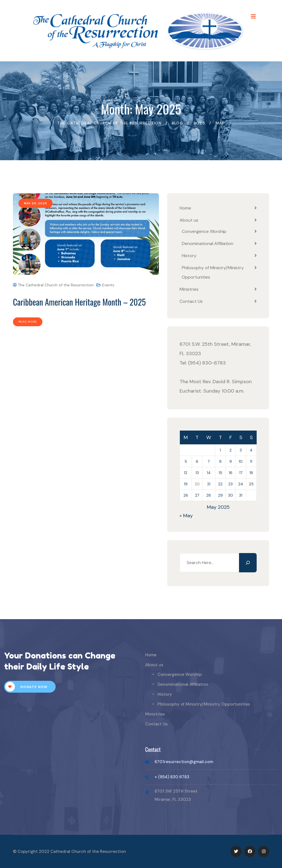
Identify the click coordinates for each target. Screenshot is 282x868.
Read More (28, 322)
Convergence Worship (204, 231)
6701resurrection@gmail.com (184, 762)
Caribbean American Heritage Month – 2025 (79, 302)
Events (108, 285)
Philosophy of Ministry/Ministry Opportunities (204, 704)
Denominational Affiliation (208, 243)
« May (186, 516)
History (189, 256)
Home (185, 208)
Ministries (189, 289)
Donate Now (26, 687)
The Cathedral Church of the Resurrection (53, 285)
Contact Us (191, 301)
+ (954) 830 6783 (172, 777)
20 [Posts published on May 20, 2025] (197, 484)
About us (189, 220)
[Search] (248, 563)
